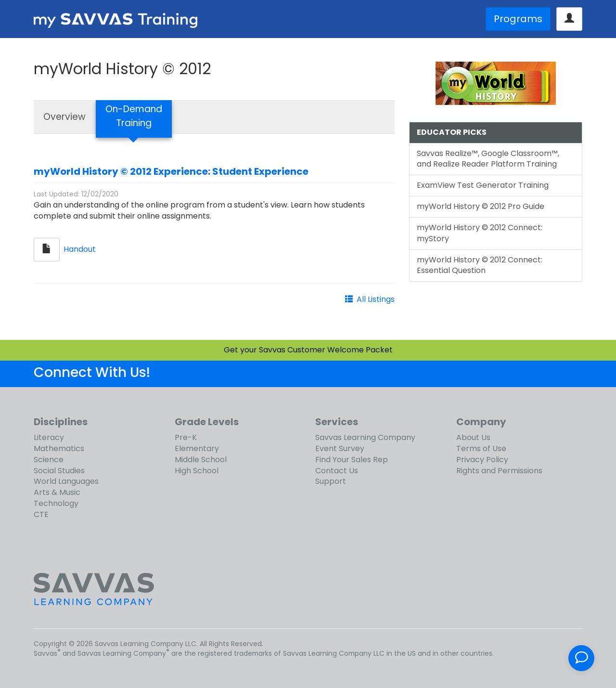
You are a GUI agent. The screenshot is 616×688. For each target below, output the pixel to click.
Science (49, 460)
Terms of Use (481, 448)
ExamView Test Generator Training (483, 185)
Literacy (49, 437)
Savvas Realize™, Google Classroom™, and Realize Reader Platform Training (488, 159)
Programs (518, 19)
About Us (473, 437)
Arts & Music (57, 492)
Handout (80, 249)
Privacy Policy (482, 460)
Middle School (201, 460)
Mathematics (59, 448)
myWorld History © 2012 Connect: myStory (480, 233)
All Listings (376, 299)
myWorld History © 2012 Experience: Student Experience (171, 171)
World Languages (66, 481)
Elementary (197, 448)
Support (331, 481)
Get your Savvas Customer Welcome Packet (308, 350)
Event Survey (340, 448)
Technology (56, 503)
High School (197, 471)
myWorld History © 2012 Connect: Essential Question (480, 265)
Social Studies (59, 471)
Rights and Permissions (499, 471)
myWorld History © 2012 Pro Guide (481, 206)
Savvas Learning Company (365, 437)
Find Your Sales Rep (352, 460)
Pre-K (186, 437)
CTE (41, 514)
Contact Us (337, 471)
